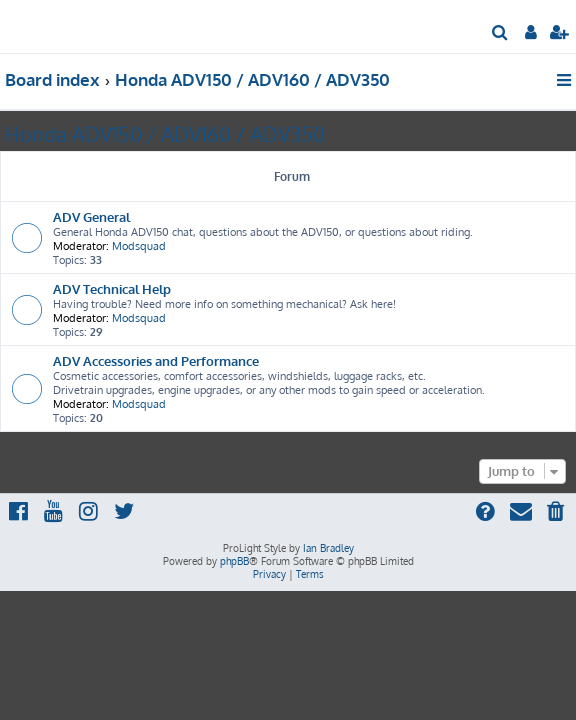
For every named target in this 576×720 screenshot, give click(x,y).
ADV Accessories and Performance (156, 360)
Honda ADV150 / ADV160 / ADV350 (165, 134)
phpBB (234, 561)
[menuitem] (500, 34)
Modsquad (139, 246)
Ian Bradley (328, 548)
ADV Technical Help (112, 288)
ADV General (91, 216)
